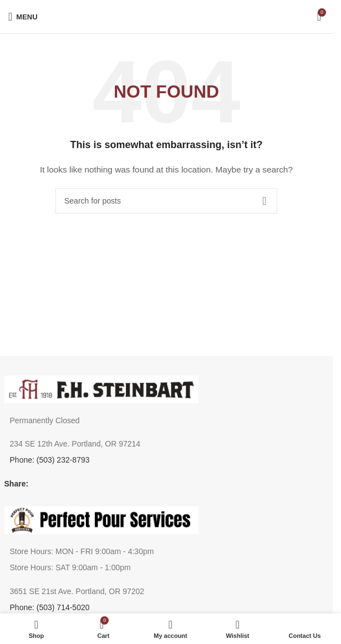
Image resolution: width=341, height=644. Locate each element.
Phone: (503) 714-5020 (50, 607)
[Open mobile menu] (23, 17)
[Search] (166, 201)
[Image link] (101, 388)
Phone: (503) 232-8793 (50, 460)
